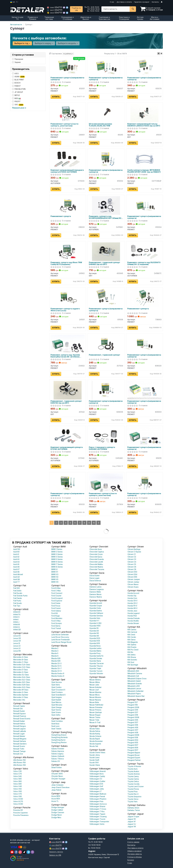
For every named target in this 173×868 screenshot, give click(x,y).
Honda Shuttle (133, 621)
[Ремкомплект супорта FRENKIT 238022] (68, 205)
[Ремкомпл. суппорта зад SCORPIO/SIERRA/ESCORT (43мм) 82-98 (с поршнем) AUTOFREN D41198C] (106, 205)
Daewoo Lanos (95, 587)
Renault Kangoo (20, 726)
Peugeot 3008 (133, 717)
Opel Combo (56, 687)
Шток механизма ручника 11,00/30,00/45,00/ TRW (100, 125)
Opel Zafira (56, 715)
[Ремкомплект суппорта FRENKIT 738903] (144, 298)
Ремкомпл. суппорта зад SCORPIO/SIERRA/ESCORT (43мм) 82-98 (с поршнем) (105, 217)
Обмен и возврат (135, 851)
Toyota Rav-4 (133, 794)
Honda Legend (134, 613)
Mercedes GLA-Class (22, 677)
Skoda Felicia (95, 731)
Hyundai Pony (95, 653)
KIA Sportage (133, 665)
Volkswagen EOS (96, 784)
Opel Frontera (57, 692)
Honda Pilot (132, 616)
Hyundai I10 (94, 628)
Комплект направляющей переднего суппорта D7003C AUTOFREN (67, 171)
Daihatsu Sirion (133, 808)
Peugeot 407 (133, 730)
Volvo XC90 (18, 804)
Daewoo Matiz (95, 592)
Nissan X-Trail (95, 722)
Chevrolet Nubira (96, 567)
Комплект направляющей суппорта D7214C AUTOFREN (67, 448)
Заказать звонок (56, 852)
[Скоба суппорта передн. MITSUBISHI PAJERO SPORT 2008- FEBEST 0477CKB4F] (144, 159)
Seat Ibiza (55, 724)
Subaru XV (56, 761)
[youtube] (12, 852)
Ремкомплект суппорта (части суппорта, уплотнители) (64, 125)
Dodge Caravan (58, 812)
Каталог (131, 860)
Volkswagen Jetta (97, 789)
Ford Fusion (56, 608)
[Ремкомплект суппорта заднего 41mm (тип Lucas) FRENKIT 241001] (68, 298)
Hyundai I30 (94, 633)
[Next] (98, 523)
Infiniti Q (16, 627)
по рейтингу (68, 54)
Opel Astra (56, 685)
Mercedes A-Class (21, 657)
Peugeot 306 (133, 720)
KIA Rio (130, 652)
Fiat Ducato (18, 593)
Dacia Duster (95, 576)
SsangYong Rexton (59, 742)
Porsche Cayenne (20, 813)
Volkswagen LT (96, 791)
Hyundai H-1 (94, 621)
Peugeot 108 (133, 705)
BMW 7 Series (57, 564)
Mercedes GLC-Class (22, 680)
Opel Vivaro (56, 712)
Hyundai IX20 (95, 638)
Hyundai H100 (95, 626)
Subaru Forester (58, 749)
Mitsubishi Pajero (134, 694)
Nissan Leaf (94, 690)
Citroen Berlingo (134, 549)
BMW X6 (55, 582)
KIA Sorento (132, 660)
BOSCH (16, 83)
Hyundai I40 (94, 636)
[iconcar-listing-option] (161, 54)
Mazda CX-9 (56, 671)
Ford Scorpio (57, 623)
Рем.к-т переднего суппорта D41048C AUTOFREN (102, 448)
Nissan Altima (95, 682)
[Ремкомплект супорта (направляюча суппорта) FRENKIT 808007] (106, 67)
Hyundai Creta (95, 608)
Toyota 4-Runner (134, 766)
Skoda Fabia (94, 729)
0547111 (55, 7)
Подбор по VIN (76, 9)
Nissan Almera (95, 680)
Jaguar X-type (133, 816)
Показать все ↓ (19, 108)
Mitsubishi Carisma (135, 673)
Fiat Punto (17, 601)
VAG (18, 105)
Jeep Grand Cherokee (60, 787)
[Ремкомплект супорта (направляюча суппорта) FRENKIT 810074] (144, 67)
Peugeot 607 (133, 745)
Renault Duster (19, 711)
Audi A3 (16, 559)
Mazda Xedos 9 (58, 676)
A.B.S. (15, 73)
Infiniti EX (17, 612)
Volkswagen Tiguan (97, 814)
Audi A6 (16, 567)
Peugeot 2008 (133, 707)
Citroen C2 (132, 557)
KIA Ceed (131, 635)
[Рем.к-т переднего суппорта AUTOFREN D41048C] (106, 436)
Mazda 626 (56, 658)
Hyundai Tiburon (96, 666)
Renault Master (19, 736)
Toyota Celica (133, 781)
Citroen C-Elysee (134, 552)
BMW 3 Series (57, 554)
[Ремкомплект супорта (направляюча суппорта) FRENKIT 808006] (106, 390)
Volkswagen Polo (96, 801)
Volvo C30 (17, 771)
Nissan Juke (94, 685)
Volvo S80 (17, 781)
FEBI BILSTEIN (19, 89)
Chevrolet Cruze (96, 554)
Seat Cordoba (57, 721)
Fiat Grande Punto (20, 596)
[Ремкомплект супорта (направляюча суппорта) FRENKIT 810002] (106, 159)
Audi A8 (16, 572)
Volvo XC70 (18, 801)
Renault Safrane (20, 741)
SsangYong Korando (60, 737)
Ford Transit (56, 628)
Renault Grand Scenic (22, 719)
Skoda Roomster (96, 741)
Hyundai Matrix (95, 651)
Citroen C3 (132, 559)
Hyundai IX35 (95, 641)
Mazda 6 (55, 656)
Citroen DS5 (132, 577)
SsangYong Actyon (59, 735)
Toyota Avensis (134, 774)
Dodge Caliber (57, 810)
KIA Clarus (132, 640)
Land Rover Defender (60, 635)
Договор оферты (135, 854)
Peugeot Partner (134, 760)
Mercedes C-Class (21, 662)
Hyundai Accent (96, 603)
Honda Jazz (132, 611)
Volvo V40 (18, 786)
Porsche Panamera (21, 815)
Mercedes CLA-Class (22, 665)
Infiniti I (16, 619)
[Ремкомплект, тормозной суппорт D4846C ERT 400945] (106, 251)
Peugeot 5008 (133, 735)
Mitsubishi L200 (134, 686)
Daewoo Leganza (97, 589)
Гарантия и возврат (142, 2)
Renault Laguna (19, 729)
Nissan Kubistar (96, 687)
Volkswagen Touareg (98, 816)
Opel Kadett (56, 700)
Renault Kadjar (19, 721)
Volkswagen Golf (96, 786)
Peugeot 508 (133, 737)
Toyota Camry (133, 776)
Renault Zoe (18, 754)
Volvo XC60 (18, 799)
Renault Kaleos (19, 724)
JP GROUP (18, 92)
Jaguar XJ (132, 824)
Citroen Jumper (134, 579)
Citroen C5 (132, 564)
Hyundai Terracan (97, 663)
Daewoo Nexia (95, 594)
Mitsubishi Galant (134, 681)
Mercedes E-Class (21, 670)
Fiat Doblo (17, 591)
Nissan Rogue (95, 715)
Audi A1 (16, 554)
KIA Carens (132, 630)
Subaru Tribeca (58, 759)
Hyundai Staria (95, 661)
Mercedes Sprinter (21, 695)
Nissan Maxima (95, 692)
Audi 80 (16, 552)
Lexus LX (17, 648)
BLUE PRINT (18, 80)
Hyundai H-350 (95, 623)
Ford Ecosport (57, 598)
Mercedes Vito (19, 700)
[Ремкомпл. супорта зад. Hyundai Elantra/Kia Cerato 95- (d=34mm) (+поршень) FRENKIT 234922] (68, 344)
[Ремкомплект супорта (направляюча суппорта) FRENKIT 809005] (144, 482)
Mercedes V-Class (21, 697)
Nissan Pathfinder (96, 705)
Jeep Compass (57, 785)
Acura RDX (56, 799)
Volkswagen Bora (96, 774)
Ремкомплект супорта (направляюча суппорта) (67, 79)
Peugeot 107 (133, 702)
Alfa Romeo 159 (19, 762)
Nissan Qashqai (96, 712)
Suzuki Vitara (95, 765)
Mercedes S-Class (21, 692)
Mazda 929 (56, 661)
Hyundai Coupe (96, 606)
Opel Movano (57, 705)
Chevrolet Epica (96, 557)
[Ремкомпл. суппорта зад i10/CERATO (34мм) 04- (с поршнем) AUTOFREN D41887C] (144, 251)
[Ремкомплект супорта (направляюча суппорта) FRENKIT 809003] (144, 390)
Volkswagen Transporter (99, 821)
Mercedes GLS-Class (22, 687)
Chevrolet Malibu (96, 564)
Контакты (155, 2)
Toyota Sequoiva (134, 796)
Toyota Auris (133, 769)
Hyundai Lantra (95, 648)
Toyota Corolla (133, 784)
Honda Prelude (134, 618)
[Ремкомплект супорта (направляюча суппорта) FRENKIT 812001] (68, 67)
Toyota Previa (133, 789)
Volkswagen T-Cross (98, 809)
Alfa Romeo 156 (19, 760)
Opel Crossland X (58, 690)
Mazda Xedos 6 (58, 673)
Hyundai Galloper (96, 613)
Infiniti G (16, 617)
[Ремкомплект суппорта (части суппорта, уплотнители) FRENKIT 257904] (106, 482)
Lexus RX (17, 651)
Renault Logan (19, 734)
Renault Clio (18, 709)
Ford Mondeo (57, 618)
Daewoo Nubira (96, 597)
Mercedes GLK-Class (22, 685)
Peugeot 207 (133, 712)
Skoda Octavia (95, 736)
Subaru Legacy (57, 754)
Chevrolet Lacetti (96, 562)
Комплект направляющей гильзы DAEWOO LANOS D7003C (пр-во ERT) (144, 125)
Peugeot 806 (133, 748)
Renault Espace (19, 714)
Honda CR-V (133, 601)
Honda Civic (132, 598)
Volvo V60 (18, 791)
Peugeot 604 (133, 740)
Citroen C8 (132, 569)
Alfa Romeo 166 (20, 765)
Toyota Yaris (133, 802)
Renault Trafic (19, 749)
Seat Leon (55, 726)
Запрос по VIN (55, 855)
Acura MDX (56, 796)
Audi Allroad (18, 574)
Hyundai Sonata (96, 658)
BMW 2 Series (57, 552)
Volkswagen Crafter (97, 781)
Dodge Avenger (58, 807)
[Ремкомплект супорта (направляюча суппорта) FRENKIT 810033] (68, 482)
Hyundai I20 (94, 631)
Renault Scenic (19, 746)
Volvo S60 (17, 779)
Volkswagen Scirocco (98, 804)
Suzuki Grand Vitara (97, 752)
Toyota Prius (133, 791)
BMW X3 (55, 574)
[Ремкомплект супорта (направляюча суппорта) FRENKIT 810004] (144, 205)
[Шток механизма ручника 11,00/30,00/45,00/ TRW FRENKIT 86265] (106, 113)
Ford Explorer (57, 601)
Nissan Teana (95, 717)
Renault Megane (20, 739)
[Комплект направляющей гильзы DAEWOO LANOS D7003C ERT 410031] (144, 113)
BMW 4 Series (57, 557)
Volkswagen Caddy (97, 776)
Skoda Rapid (95, 739)
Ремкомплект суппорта (138, 309)
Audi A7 (16, 569)
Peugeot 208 (133, 715)
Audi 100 (17, 549)
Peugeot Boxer (134, 755)
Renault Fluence (20, 716)
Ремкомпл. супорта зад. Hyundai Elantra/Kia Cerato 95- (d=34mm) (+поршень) (65, 356)
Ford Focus (56, 606)
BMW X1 (55, 572)
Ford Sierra (56, 626)
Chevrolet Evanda (97, 559)
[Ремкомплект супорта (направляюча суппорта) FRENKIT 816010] (144, 436)
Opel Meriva (56, 702)
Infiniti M (17, 624)
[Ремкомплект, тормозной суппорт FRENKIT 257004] (106, 344)
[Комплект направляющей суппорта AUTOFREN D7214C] (68, 436)
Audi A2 (16, 557)
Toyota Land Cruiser (136, 786)
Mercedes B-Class (21, 660)
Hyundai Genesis (96, 616)
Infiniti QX (17, 630)
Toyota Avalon (133, 771)
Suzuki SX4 (94, 762)
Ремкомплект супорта (61, 216)
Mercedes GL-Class (21, 675)
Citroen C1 (132, 554)
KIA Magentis (133, 642)
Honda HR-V (133, 608)
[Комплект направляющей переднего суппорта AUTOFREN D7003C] (68, 159)
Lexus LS (17, 646)
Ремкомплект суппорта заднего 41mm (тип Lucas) (65, 310)
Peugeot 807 (133, 750)
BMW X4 (55, 577)
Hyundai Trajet (95, 668)
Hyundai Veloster (96, 673)
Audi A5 (16, 564)
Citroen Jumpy (133, 582)
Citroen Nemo (133, 584)
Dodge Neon (57, 815)
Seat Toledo (56, 729)
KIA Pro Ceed (133, 650)
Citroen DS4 (132, 574)
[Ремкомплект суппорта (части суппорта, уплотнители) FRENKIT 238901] (68, 113)
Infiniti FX (17, 614)
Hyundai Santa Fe (96, 656)
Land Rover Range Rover (61, 642)
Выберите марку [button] (44, 43)
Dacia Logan (94, 578)
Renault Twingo (19, 751)
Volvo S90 (17, 784)
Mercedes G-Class (21, 672)
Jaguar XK (132, 827)
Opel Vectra (56, 710)
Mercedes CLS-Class (22, 667)
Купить (56, 97)
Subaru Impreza (58, 751)
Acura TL (55, 801)
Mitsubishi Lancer (134, 689)
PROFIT (16, 101)
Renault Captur (19, 706)
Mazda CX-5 (56, 666)
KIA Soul (131, 662)
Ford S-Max (56, 621)
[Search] (133, 9)
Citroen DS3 (132, 572)
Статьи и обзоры (134, 857)
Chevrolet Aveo (96, 549)
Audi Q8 (17, 579)
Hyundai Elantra (96, 611)
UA (12, 2)
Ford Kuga (56, 616)
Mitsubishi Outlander (136, 691)
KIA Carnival (132, 632)
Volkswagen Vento (97, 824)
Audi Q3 (16, 577)
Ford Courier (56, 596)
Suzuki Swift (94, 760)
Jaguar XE (132, 819)
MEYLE (16, 95)
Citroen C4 (132, 562)
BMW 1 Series (57, 549)
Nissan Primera (95, 710)
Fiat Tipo (17, 606)
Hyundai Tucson (96, 671)
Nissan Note (94, 702)
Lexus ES (17, 636)
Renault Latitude (20, 731)
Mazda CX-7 (56, 668)
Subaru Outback (58, 756)
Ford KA (55, 613)
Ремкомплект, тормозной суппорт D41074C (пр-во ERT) (66, 402)
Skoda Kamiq (95, 734)
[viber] (16, 852)
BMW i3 (54, 569)
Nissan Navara (95, 700)
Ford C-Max (56, 591)
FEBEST (16, 86)
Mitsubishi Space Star (136, 696)
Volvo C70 (18, 774)
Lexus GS (17, 638)
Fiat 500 (17, 588)
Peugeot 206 (133, 710)
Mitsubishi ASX (133, 671)
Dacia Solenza (95, 581)
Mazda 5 (55, 653)
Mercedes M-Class (21, 690)
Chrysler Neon (57, 776)
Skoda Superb (95, 744)
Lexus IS (17, 643)
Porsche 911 (18, 810)
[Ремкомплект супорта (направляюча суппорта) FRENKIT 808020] (144, 344)
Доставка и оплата (124, 2)
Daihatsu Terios (134, 810)
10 (94, 523)
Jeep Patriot (56, 790)
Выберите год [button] (22, 43)
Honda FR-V (132, 606)
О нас (112, 2)
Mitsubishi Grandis (135, 683)
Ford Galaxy (56, 611)
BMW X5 (55, 579)
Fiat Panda (17, 598)
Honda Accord (133, 593)
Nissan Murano (95, 697)
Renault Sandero (20, 744)
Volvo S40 (17, 776)
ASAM (19, 77)
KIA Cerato (132, 637)
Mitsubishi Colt (133, 676)
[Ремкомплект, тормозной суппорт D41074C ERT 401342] (68, 390)
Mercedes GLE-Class (22, 682)
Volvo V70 (18, 794)
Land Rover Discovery (60, 637)
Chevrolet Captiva (97, 552)
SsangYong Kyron (58, 740)
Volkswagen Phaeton (98, 799)
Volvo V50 (17, 789)
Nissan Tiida (94, 720)
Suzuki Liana (94, 757)
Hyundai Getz (95, 618)
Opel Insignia (57, 697)
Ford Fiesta (56, 603)
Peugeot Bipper (134, 753)
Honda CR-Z (133, 603)
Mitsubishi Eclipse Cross (137, 678)
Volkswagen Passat (97, 796)
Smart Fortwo (57, 767)
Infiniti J (16, 622)
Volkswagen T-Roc (97, 811)
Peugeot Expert (134, 758)
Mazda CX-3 (56, 663)
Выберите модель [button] (68, 43)
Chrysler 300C (57, 774)
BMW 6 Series (57, 562)
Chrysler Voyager (58, 779)
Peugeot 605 (133, 743)
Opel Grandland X (59, 695)
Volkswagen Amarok (98, 771)
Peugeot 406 (133, 727)
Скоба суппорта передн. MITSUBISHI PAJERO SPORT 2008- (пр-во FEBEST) (144, 171)
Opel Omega (56, 707)
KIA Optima (132, 645)
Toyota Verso (133, 799)
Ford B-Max (56, 588)
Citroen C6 (132, 567)
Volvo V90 (18, 796)
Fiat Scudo (18, 603)
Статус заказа (133, 842)
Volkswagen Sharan (97, 806)
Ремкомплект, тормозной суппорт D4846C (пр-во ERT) (105, 263)
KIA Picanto (132, 647)
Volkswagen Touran (97, 819)
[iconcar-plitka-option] (159, 54)
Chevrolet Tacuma (97, 569)
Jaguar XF (132, 821)
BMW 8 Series (57, 567)
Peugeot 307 (133, 722)
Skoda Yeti (94, 746)
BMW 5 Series (57, 559)
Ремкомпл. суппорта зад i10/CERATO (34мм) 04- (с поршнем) (144, 263)
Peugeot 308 (133, 725)
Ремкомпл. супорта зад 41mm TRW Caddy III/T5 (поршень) (66, 263)
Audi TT (17, 582)
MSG (16, 98)
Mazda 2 (55, 648)
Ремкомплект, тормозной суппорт (105, 355)
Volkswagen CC (96, 779)
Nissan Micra (94, 695)
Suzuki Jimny (95, 755)
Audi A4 (16, 562)
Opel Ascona (57, 682)
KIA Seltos (132, 655)
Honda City (132, 596)
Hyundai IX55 (95, 643)
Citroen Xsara (133, 587)
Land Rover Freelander (61, 640)
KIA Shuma (132, 657)
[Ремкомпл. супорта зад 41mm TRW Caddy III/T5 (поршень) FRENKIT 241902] (68, 251)
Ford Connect (57, 593)
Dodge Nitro (56, 817)
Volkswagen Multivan (98, 794)
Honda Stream (133, 623)
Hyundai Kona (95, 646)
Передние (18, 59)
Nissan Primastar (96, 707)
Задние (16, 62)
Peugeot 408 (133, 732)
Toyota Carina (133, 779)
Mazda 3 (55, 651)
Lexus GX (17, 641)
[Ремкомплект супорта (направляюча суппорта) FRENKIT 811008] (106, 298)
